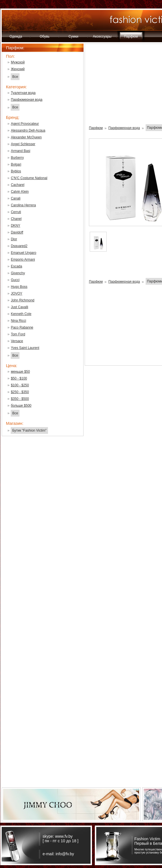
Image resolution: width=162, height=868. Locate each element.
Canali (16, 198)
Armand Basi (20, 151)
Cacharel (17, 185)
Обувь (45, 37)
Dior (14, 239)
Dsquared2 (19, 246)
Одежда (16, 37)
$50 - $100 (19, 378)
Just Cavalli (19, 307)
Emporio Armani (23, 260)
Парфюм (131, 37)
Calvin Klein (20, 192)
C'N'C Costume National (29, 178)
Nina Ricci (18, 321)
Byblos (16, 171)
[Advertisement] (43, 531)
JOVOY (17, 293)
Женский (18, 69)
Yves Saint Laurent (25, 348)
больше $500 (21, 406)
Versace (17, 341)
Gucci (15, 280)
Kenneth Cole (21, 314)
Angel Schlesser (23, 144)
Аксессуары (102, 37)
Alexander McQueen (26, 137)
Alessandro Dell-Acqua (28, 130)
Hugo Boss (19, 287)
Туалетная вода (23, 93)
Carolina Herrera (23, 205)
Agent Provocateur (25, 124)
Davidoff (17, 232)
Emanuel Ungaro (23, 253)
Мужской (18, 62)
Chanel (16, 219)
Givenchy (18, 273)
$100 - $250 (20, 385)
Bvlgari (16, 164)
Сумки (74, 37)
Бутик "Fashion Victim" (29, 430)
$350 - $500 (20, 399)
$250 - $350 (20, 392)
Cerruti (16, 212)
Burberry (17, 158)
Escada (16, 266)
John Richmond (22, 300)
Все (15, 77)
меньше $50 (20, 372)
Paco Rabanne (22, 327)
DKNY (15, 226)
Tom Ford (18, 334)
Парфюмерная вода (27, 100)
